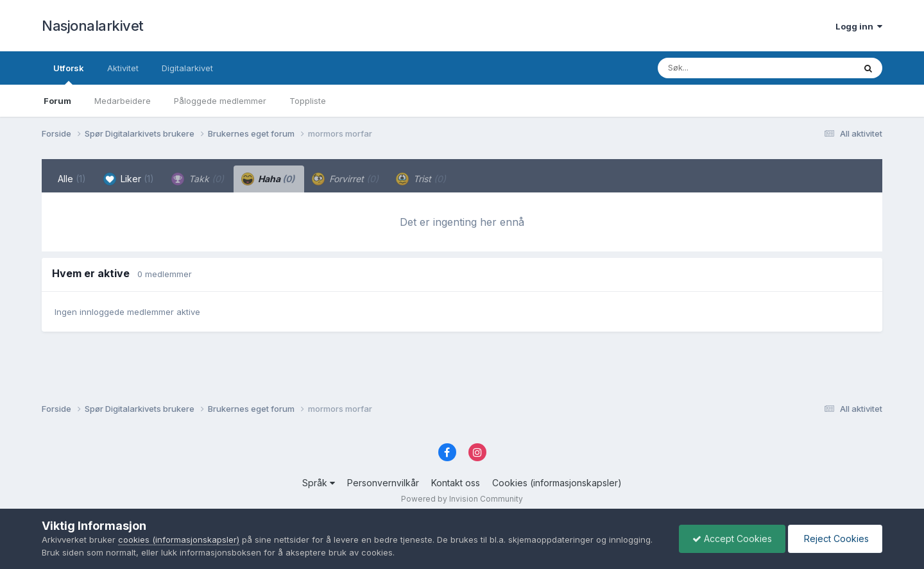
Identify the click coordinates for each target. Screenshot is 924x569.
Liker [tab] (129, 179)
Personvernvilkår (383, 483)
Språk (319, 483)
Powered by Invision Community (462, 499)
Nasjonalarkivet (93, 26)
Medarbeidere (123, 101)
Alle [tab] (72, 179)
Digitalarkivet (187, 68)
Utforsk (69, 74)
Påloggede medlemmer (220, 101)
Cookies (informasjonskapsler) (557, 483)
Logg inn (859, 26)
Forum (57, 101)
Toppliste (308, 101)
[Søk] (723, 68)
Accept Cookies (732, 539)
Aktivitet (123, 68)
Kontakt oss (456, 483)
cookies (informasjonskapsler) (179, 539)
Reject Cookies (835, 539)
